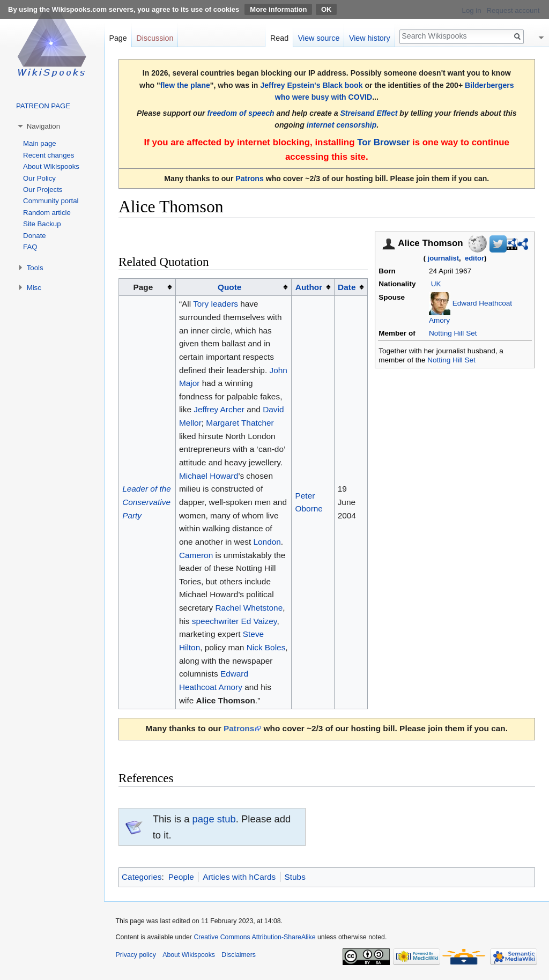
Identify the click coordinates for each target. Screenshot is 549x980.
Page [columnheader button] (143, 287)
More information (278, 9)
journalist (444, 258)
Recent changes (49, 155)
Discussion (155, 38)
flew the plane (185, 85)
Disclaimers (239, 955)
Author (309, 287)
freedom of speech (240, 113)
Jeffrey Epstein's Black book (311, 85)
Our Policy (39, 178)
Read (279, 38)
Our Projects (43, 190)
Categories (142, 877)
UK (436, 284)
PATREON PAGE (43, 106)
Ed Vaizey (259, 621)
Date (347, 287)
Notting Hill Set (453, 333)
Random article (47, 213)
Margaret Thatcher (240, 423)
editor (474, 258)
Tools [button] (35, 268)
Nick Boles (266, 647)
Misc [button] (34, 288)
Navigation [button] (43, 126)
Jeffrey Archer (219, 409)
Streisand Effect (369, 113)
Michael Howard (209, 476)
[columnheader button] (233, 287)
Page (118, 38)
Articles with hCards (239, 877)
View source (319, 38)
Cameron (196, 555)
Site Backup (42, 224)
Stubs (295, 877)
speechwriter (215, 621)
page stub (214, 819)
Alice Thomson (226, 700)
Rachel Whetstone (249, 608)
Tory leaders (216, 304)
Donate (35, 236)
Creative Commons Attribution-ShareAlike (254, 937)
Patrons (249, 179)
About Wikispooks (51, 166)
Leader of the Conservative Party (147, 502)
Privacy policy (136, 955)
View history (370, 38)
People (181, 877)
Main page (40, 143)
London (267, 542)
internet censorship (342, 125)
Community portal (51, 201)
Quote (229, 287)
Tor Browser (383, 142)
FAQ (30, 247)
